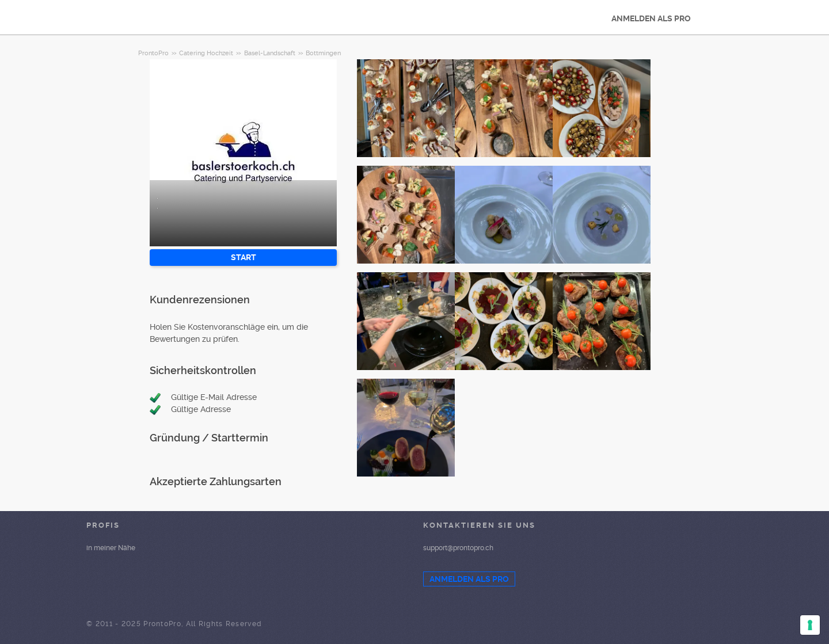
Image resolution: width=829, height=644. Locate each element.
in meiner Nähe (111, 548)
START (244, 257)
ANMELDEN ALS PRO (651, 18)
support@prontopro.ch (458, 548)
